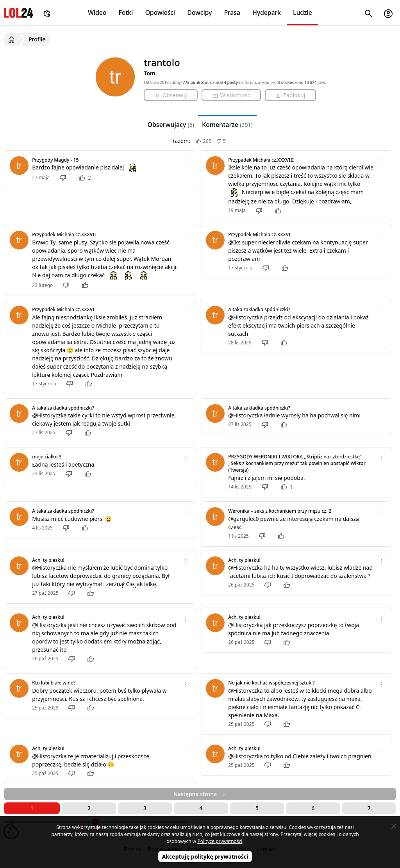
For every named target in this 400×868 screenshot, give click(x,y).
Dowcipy (199, 12)
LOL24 (19, 13)
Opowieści (160, 12)
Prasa (232, 12)
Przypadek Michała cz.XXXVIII (261, 160)
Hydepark (267, 12)
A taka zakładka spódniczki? (259, 309)
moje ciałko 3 (47, 457)
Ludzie (302, 12)
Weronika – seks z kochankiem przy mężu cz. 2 (280, 511)
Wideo (97, 12)
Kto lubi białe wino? (54, 683)
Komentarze (227, 125)
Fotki (126, 12)
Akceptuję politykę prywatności (205, 856)
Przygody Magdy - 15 (55, 160)
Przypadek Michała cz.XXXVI (259, 234)
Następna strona (200, 794)
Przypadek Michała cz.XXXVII (64, 234)
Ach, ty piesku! (48, 560)
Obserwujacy (171, 125)
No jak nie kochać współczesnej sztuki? (271, 683)
